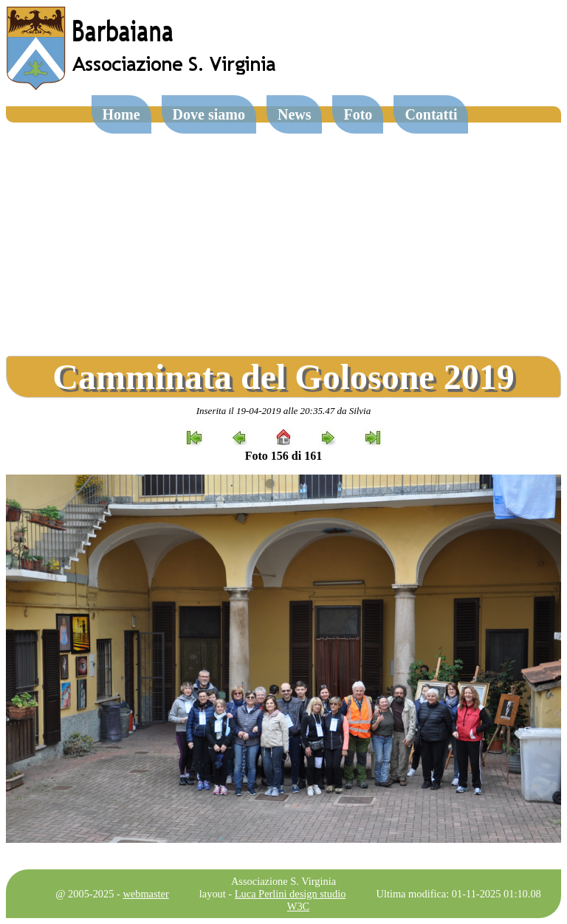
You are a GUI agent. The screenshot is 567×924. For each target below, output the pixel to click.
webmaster (145, 894)
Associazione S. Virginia (283, 881)
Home (121, 114)
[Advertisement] (283, 233)
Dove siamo (209, 114)
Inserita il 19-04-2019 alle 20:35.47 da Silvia (284, 411)
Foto (358, 114)
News (295, 114)
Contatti (431, 114)
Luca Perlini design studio (291, 894)
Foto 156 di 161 (283, 456)
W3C (298, 906)
